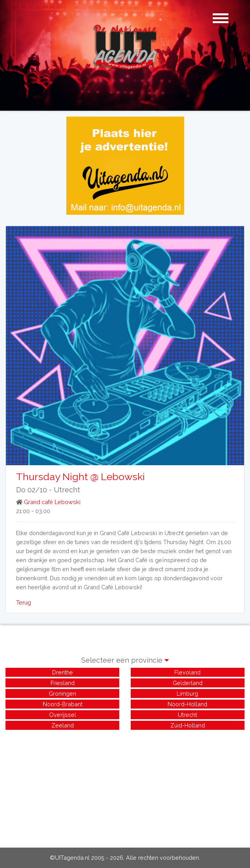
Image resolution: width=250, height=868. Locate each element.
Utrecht (67, 490)
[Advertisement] (125, 786)
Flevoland (187, 672)
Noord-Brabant (63, 704)
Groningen (62, 693)
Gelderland (188, 683)
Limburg (187, 693)
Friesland (63, 683)
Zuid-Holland (188, 725)
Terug (24, 602)
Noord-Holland (187, 704)
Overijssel (63, 715)
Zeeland (63, 725)
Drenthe (63, 672)
